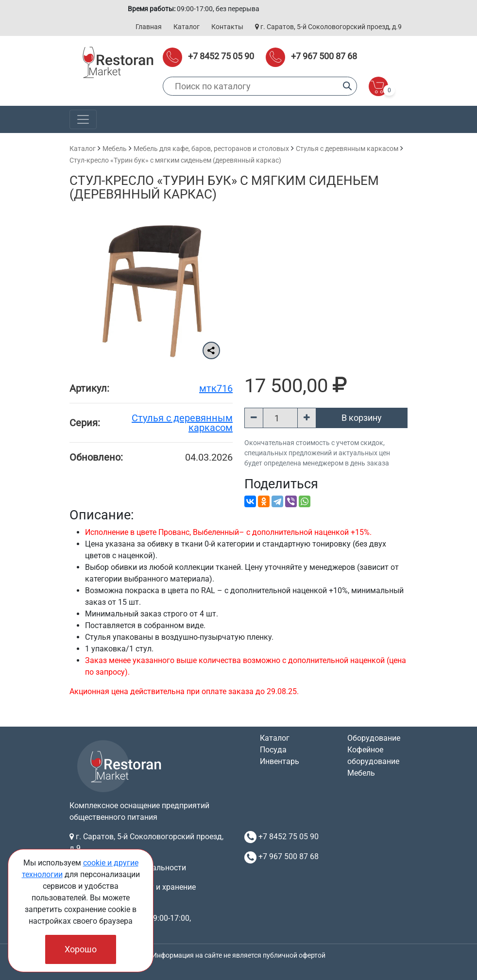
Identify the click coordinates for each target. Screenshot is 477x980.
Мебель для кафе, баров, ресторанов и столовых (211, 149)
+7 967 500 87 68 (324, 56)
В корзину (362, 418)
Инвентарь (280, 761)
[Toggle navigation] (83, 119)
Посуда (273, 750)
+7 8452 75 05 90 (221, 56)
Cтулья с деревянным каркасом (347, 149)
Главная (149, 27)
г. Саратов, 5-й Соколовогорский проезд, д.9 (328, 27)
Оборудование (374, 738)
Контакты (227, 27)
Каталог (187, 27)
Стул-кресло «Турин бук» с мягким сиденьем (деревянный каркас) (175, 160)
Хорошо (81, 949)
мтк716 (216, 388)
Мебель (115, 149)
